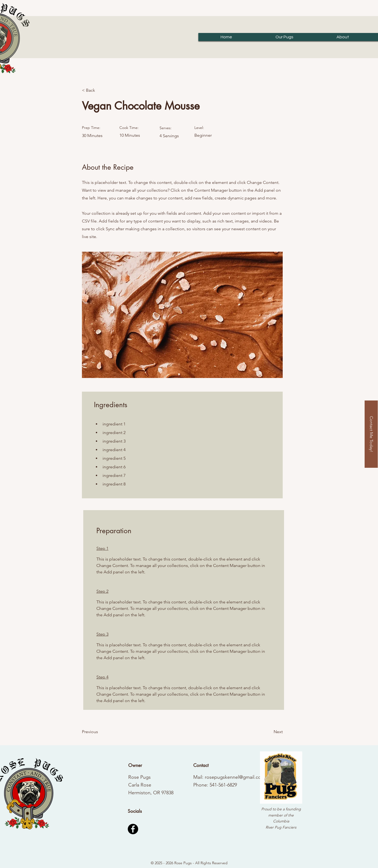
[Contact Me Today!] (371, 434)
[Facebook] (133, 829)
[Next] (269, 732)
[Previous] (99, 732)
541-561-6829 (223, 785)
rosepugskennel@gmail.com (235, 777)
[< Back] (99, 90)
